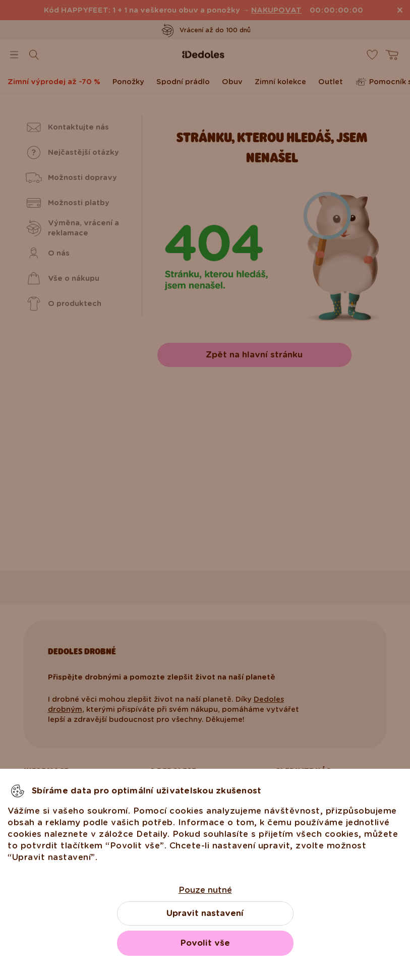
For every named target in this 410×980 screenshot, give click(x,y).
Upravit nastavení (205, 913)
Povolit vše (205, 943)
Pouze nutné (205, 890)
